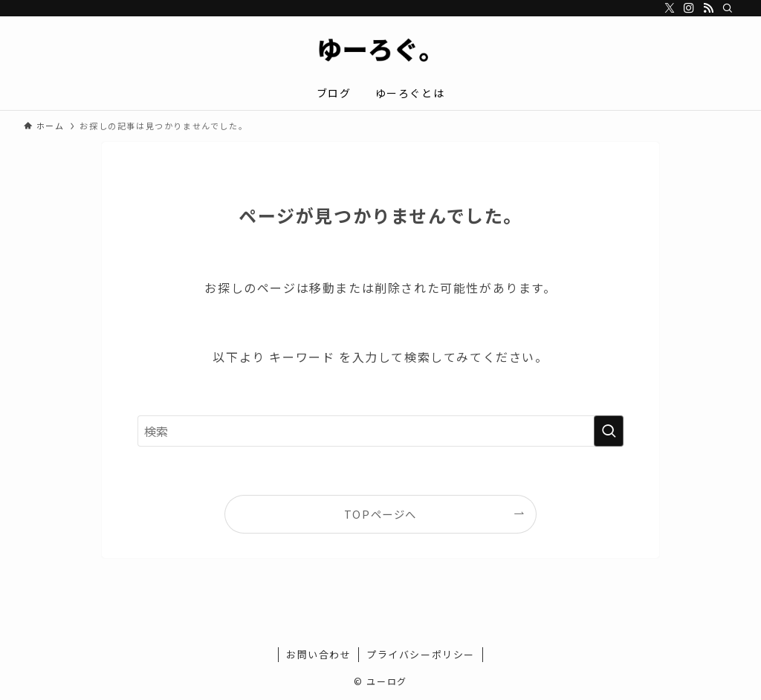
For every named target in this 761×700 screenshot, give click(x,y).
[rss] (708, 8)
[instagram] (689, 8)
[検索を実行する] (609, 431)
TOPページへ (380, 514)
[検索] (728, 8)
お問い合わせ (319, 654)
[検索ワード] (380, 431)
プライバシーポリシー (421, 654)
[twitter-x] (670, 8)
